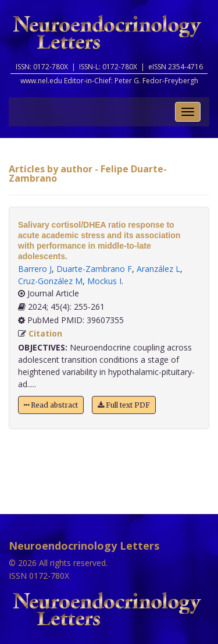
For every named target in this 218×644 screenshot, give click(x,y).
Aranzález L (158, 269)
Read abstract (51, 405)
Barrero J (35, 269)
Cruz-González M (50, 281)
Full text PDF (124, 405)
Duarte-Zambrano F (94, 269)
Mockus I (104, 281)
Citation (45, 333)
